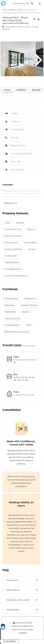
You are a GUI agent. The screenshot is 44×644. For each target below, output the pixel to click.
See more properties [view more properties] (9, 641)
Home (5, 10)
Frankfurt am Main (16, 10)
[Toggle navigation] (40, 3)
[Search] (23, 3)
